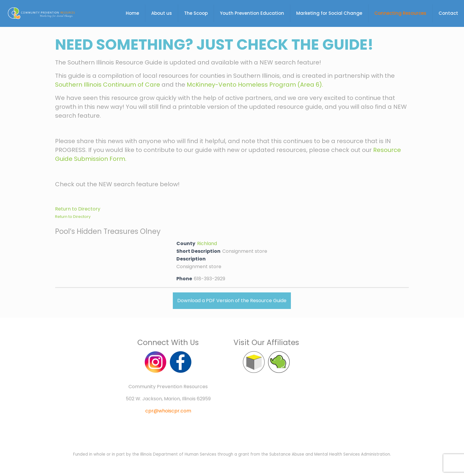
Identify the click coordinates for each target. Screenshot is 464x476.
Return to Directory (78, 209)
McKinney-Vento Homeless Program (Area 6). (255, 85)
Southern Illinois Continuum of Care (108, 85)
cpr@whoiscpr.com (168, 411)
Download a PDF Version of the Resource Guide (232, 301)
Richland (207, 243)
